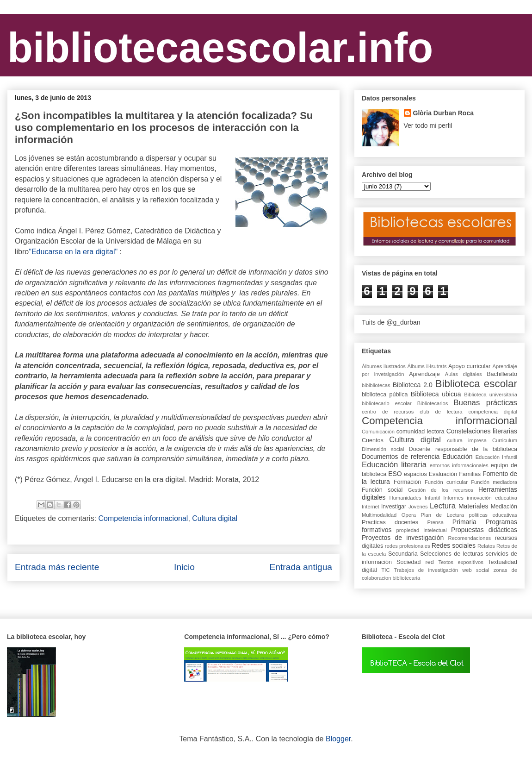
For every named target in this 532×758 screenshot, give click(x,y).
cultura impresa (467, 440)
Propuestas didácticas (484, 530)
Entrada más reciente (57, 567)
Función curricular (446, 482)
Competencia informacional (143, 518)
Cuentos (373, 440)
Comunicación (378, 432)
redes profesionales (408, 546)
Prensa (435, 522)
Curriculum (505, 440)
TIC (385, 570)
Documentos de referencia (401, 457)
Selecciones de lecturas (452, 554)
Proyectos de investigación (403, 538)
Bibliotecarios (433, 403)
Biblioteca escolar (476, 384)
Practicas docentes (390, 522)
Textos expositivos (461, 562)
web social (476, 570)
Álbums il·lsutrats (427, 366)
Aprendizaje (424, 374)
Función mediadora (494, 482)
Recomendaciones (470, 538)
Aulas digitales (464, 374)
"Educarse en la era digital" (73, 252)
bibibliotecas (376, 385)
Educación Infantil (496, 457)
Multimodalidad (379, 515)
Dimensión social (383, 449)
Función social (382, 490)
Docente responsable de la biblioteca (463, 449)
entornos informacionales (459, 465)
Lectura (443, 506)
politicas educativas (493, 515)
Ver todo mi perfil (428, 125)
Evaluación (443, 474)
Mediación (504, 507)
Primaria (464, 522)
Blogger (338, 739)
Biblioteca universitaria (491, 395)
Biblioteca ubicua (436, 394)
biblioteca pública (385, 395)
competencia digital (493, 412)
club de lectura (441, 412)
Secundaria (403, 554)
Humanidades (405, 498)
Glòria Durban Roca (443, 113)
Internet (371, 507)
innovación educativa (492, 498)
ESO (395, 474)
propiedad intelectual (422, 530)
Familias (470, 474)
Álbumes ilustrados (384, 366)
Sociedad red (415, 562)
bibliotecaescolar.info (220, 48)
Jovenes (418, 507)
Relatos (486, 546)
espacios (415, 474)
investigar (394, 507)
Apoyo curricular (469, 366)
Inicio (184, 567)
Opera (409, 515)
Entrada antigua (301, 567)
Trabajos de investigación (426, 570)
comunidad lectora (421, 432)
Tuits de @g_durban (391, 322)
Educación (457, 457)
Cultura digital (215, 518)
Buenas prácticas (485, 403)
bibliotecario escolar (387, 403)
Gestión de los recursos (441, 490)
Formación (408, 482)
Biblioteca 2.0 (413, 385)
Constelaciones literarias (482, 431)
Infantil (432, 498)
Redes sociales (454, 545)
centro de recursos (388, 412)
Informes (453, 498)
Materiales (473, 506)
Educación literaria (394, 465)
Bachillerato (502, 374)
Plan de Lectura (442, 515)
